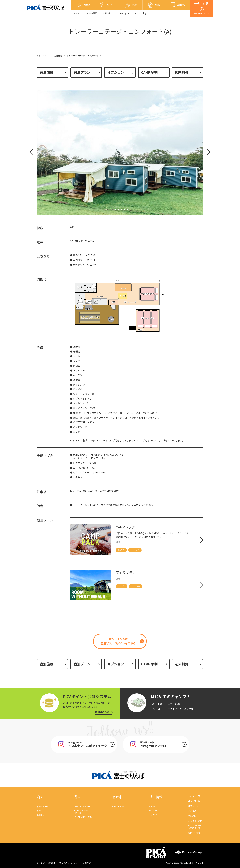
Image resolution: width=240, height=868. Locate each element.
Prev (32, 152)
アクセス (75, 13)
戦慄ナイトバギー (82, 806)
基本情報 (156, 797)
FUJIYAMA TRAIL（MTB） (81, 812)
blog (144, 13)
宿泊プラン (82, 72)
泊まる (42, 797)
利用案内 (153, 806)
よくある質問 (91, 13)
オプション (116, 72)
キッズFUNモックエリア (84, 818)
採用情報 (41, 863)
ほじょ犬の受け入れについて (195, 826)
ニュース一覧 (194, 801)
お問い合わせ (109, 13)
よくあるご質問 (195, 820)
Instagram (125, 13)
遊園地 (117, 797)
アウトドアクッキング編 (181, 709)
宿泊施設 (58, 55)
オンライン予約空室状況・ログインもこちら (118, 641)
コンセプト (154, 815)
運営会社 (52, 863)
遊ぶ (77, 797)
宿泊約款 (87, 863)
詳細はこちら (102, 712)
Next (207, 152)
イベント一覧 (194, 796)
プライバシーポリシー (69, 863)
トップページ (43, 55)
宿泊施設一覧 (43, 806)
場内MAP (153, 810)
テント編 (155, 709)
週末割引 (181, 72)
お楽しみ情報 (118, 806)
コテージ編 (174, 704)
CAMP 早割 (149, 72)
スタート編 (156, 704)
